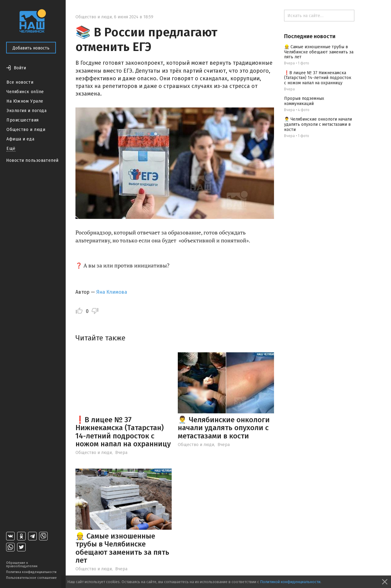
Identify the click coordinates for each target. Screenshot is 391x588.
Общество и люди (26, 130)
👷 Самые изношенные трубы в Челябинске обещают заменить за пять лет (122, 548)
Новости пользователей (32, 160)
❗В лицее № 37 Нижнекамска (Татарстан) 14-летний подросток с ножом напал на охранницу (123, 432)
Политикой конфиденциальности (290, 582)
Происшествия (23, 120)
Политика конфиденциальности (31, 572)
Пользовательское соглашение (31, 578)
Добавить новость (31, 48)
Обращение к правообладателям (22, 564)
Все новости (20, 82)
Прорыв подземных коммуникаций (304, 101)
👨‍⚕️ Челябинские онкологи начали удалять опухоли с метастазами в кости (224, 428)
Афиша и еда (20, 139)
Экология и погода (27, 111)
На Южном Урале (25, 101)
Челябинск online (25, 92)
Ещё (11, 149)
